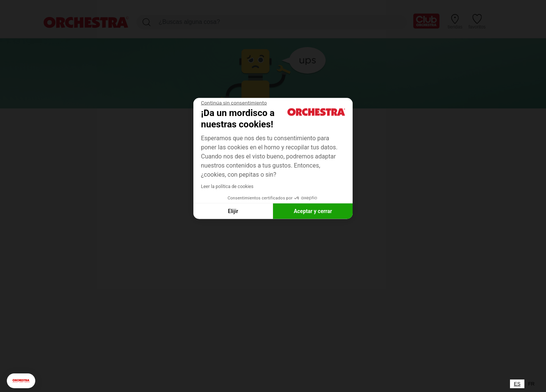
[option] (531, 384)
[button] (21, 381)
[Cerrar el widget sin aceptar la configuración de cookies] (234, 103)
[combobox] (517, 384)
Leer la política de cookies (227, 187)
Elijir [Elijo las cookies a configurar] (233, 211)
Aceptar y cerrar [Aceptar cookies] (313, 211)
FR (531, 384)
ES (517, 384)
